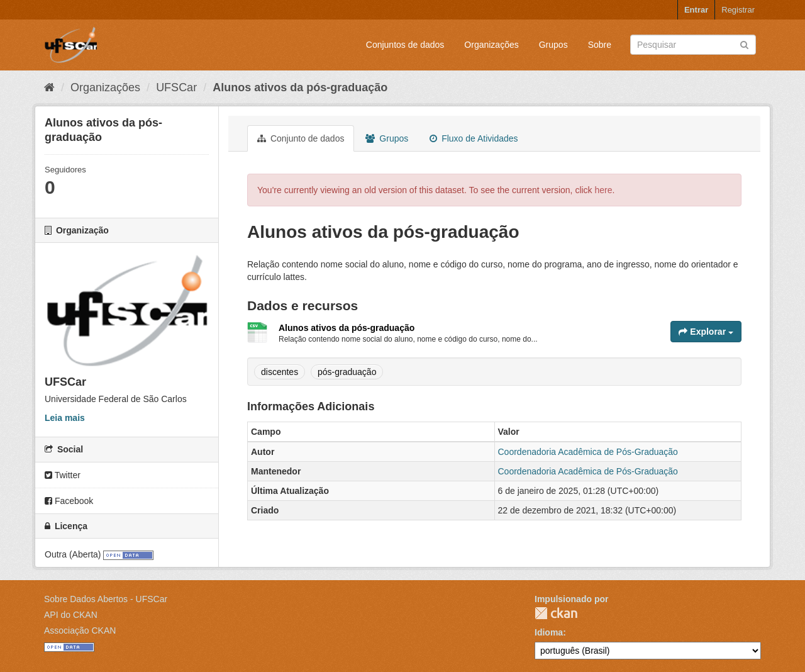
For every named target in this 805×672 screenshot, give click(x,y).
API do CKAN (71, 615)
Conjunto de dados (301, 138)
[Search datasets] (693, 45)
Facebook (69, 501)
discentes (280, 372)
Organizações (491, 45)
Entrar (696, 10)
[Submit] (744, 44)
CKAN (556, 613)
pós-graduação (347, 372)
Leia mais (65, 418)
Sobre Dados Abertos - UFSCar (106, 599)
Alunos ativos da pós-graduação (300, 87)
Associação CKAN (80, 630)
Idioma (549, 632)
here (604, 190)
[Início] (49, 87)
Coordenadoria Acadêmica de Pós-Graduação (588, 452)
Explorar (706, 332)
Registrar (738, 10)
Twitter (63, 475)
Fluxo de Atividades (474, 138)
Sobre (600, 45)
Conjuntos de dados (405, 45)
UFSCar (176, 87)
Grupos (553, 45)
